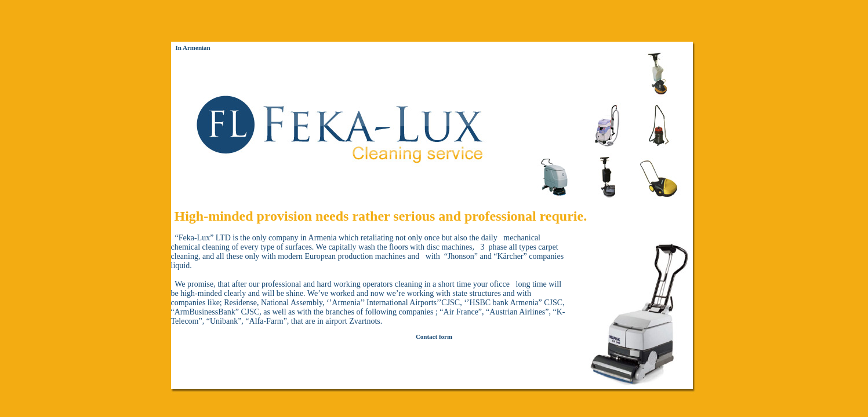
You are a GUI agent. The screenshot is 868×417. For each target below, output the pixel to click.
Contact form (434, 336)
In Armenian (193, 47)
